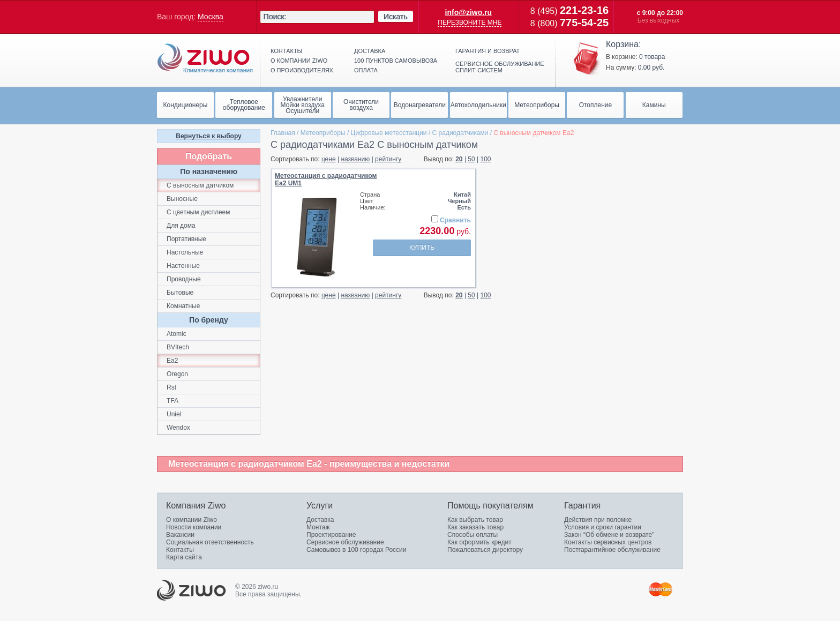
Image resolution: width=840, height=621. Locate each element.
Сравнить (455, 220)
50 (471, 159)
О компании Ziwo (192, 520)
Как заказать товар (475, 527)
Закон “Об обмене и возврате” (609, 535)
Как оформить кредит (479, 542)
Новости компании (194, 527)
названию (355, 159)
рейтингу (388, 159)
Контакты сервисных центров (608, 542)
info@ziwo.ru (469, 12)
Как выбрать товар (475, 520)
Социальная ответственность (210, 542)
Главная (283, 133)
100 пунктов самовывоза (396, 61)
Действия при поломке (598, 520)
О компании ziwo (299, 61)
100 (486, 159)
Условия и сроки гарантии (603, 527)
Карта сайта (184, 557)
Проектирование (331, 535)
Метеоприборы (323, 133)
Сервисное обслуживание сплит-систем (500, 67)
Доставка (370, 51)
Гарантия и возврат (487, 51)
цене (329, 159)
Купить (422, 248)
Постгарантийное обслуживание (612, 550)
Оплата (366, 70)
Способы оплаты (472, 535)
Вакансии (180, 535)
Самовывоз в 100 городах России (357, 550)
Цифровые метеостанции (389, 133)
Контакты (286, 51)
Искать (396, 17)
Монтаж (318, 527)
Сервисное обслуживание (345, 542)
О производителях (302, 70)
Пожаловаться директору (485, 550)
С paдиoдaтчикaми (460, 133)
